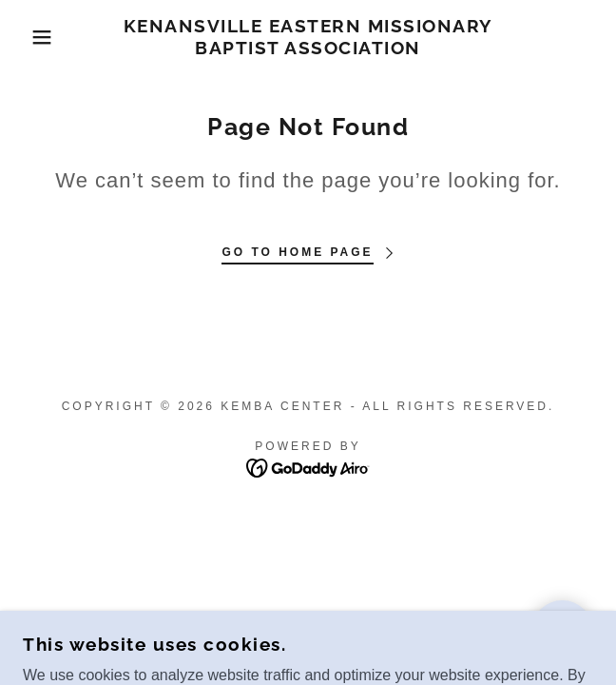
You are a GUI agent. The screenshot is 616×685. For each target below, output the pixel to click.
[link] (308, 37)
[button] (41, 37)
